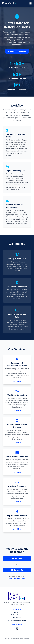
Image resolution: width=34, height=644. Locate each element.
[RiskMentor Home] (10, 3)
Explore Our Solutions (17, 52)
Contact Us (17, 570)
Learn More (17, 381)
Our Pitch (17, 559)
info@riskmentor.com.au (17, 579)
